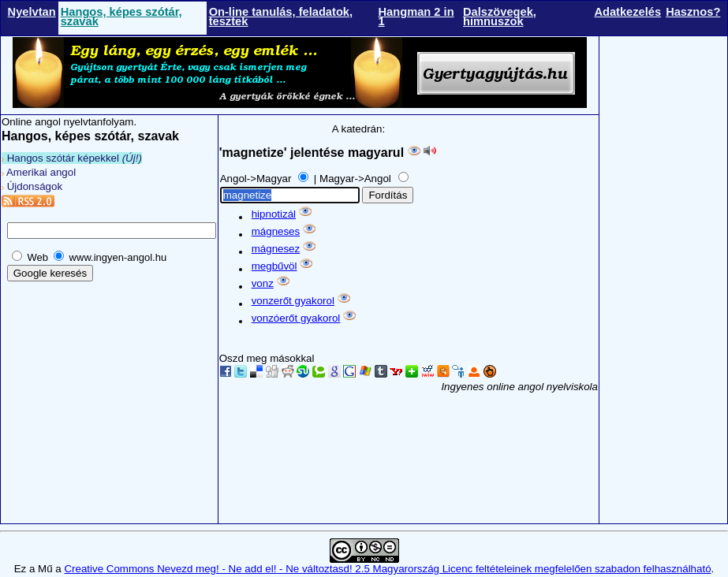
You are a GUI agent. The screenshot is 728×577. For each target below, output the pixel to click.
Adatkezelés (627, 12)
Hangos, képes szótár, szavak (121, 17)
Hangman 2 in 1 (416, 17)
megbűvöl (274, 266)
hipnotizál (274, 214)
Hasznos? (693, 12)
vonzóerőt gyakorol (296, 318)
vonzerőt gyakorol (293, 301)
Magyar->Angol (357, 179)
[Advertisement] (663, 286)
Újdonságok (32, 186)
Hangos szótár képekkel (72, 158)
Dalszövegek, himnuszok (500, 17)
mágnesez (276, 249)
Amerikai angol (39, 172)
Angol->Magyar (257, 179)
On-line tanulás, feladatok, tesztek (281, 17)
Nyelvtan (32, 12)
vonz (263, 283)
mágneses (276, 231)
